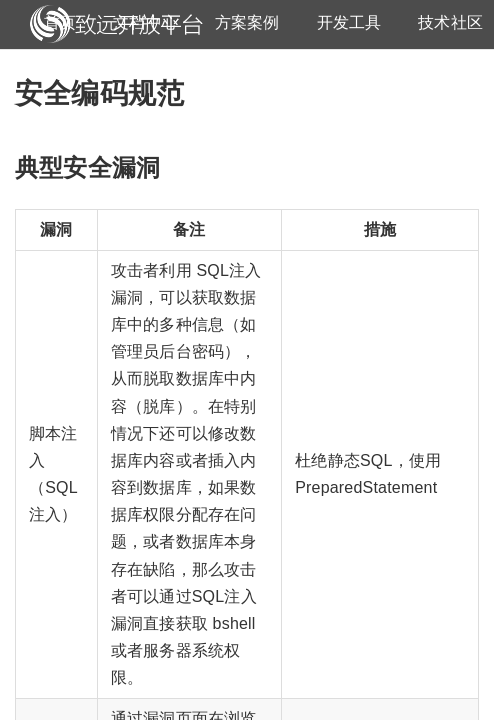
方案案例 (247, 22)
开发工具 (349, 22)
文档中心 (145, 22)
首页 (60, 22)
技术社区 (450, 22)
